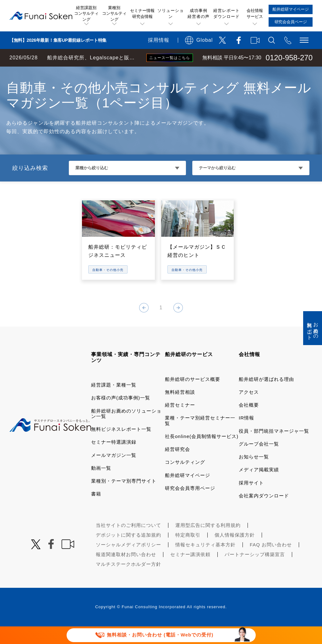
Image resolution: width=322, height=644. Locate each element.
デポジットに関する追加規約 (128, 552)
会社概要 (249, 422)
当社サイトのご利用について (128, 543)
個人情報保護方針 (235, 552)
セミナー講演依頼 (190, 572)
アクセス (249, 410)
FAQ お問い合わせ (271, 562)
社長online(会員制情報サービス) (202, 454)
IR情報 (246, 435)
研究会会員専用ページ (190, 506)
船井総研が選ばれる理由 (266, 397)
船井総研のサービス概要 (193, 397)
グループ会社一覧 (259, 461)
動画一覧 (101, 486)
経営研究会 (177, 467)
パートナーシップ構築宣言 (255, 572)
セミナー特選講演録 (114, 460)
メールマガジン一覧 (114, 473)
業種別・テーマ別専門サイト (124, 498)
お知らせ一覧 (254, 474)
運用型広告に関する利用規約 (208, 543)
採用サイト (251, 500)
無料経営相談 (180, 410)
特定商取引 (188, 552)
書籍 (96, 511)
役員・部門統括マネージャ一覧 (274, 449)
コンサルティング (185, 480)
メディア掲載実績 (259, 487)
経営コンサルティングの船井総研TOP (47, 73)
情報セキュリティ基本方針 (205, 562)
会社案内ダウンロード (264, 513)
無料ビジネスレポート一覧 (121, 447)
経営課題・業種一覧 (114, 402)
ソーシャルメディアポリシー (128, 562)
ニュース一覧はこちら (170, 58)
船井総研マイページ (188, 493)
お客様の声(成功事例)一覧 (121, 415)
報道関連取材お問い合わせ (126, 572)
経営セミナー (180, 422)
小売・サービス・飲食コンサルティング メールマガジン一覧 (160, 73)
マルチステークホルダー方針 (128, 582)
